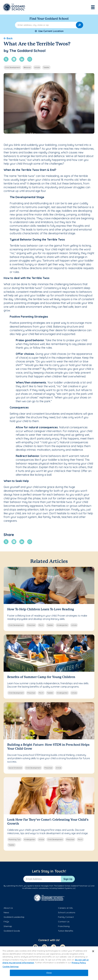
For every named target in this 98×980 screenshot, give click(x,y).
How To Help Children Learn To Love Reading (41, 609)
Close (49, 973)
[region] (49, 963)
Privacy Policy (79, 963)
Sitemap (8, 926)
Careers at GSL (66, 908)
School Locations (67, 912)
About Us (8, 908)
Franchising (64, 926)
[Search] (80, 25)
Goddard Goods (12, 931)
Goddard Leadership (14, 917)
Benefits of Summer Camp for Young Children (41, 677)
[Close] (93, 951)
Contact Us (64, 922)
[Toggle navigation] (93, 7)
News (6, 912)
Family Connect (66, 917)
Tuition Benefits (66, 931)
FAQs (6, 922)
